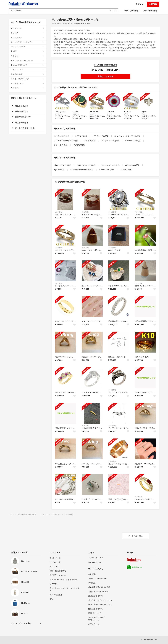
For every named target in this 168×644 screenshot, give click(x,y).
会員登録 (153, 4)
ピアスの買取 (81, 136)
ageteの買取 (59, 169)
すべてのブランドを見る (21, 623)
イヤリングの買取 (101, 136)
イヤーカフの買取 (133, 141)
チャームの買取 (61, 145)
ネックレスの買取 (62, 136)
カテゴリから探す (131, 11)
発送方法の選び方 (21, 117)
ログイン (139, 4)
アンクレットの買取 (110, 141)
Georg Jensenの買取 (86, 165)
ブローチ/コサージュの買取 (66, 141)
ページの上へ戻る (135, 536)
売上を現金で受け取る (23, 128)
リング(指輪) (59, 212)
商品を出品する (20, 106)
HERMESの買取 (132, 165)
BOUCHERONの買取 (110, 165)
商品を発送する (20, 123)
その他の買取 (79, 145)
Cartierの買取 (126, 169)
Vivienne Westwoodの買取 (82, 169)
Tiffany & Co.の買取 (62, 165)
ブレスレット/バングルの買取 (128, 136)
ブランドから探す (150, 11)
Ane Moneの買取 (107, 169)
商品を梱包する (20, 111)
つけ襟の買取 (90, 141)
